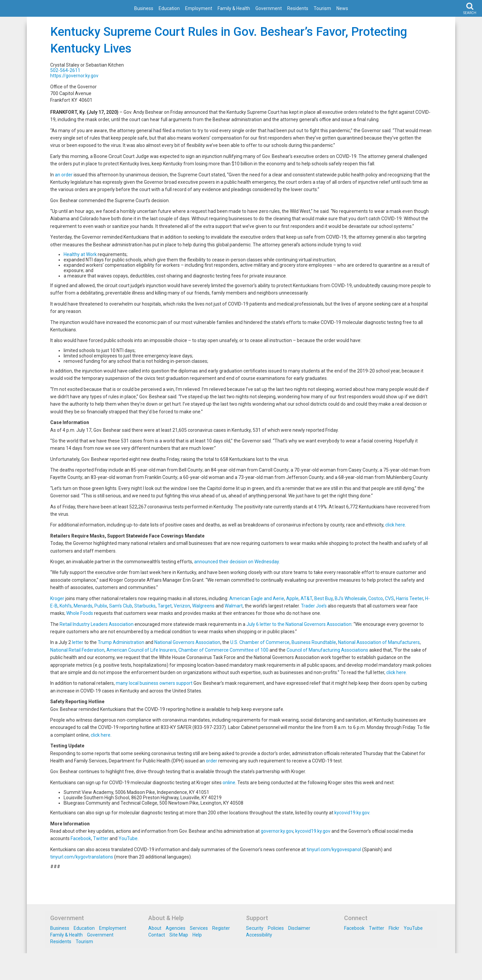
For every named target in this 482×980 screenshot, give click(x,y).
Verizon (182, 606)
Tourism (322, 8)
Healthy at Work (80, 254)
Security (255, 928)
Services (199, 928)
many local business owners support (154, 683)
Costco (376, 598)
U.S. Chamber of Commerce (260, 642)
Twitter (101, 838)
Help (197, 935)
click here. (397, 672)
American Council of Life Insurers (141, 650)
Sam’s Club (121, 606)
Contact (157, 935)
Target (165, 606)
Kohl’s (66, 606)
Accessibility (259, 935)
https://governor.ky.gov (74, 76)
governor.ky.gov (277, 831)
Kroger (57, 598)
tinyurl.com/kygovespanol (334, 849)
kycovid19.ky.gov (352, 813)
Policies (276, 928)
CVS (389, 598)
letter (78, 642)
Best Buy (324, 598)
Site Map (179, 935)
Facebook (81, 838)
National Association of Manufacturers (379, 642)
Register (221, 928)
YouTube (128, 838)
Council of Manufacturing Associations (327, 650)
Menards (83, 606)
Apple (292, 598)
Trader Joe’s (314, 606)
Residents (298, 8)
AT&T (306, 598)
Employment (199, 8)
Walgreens (203, 606)
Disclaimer (299, 928)
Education (169, 8)
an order (64, 175)
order (212, 761)
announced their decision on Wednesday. (237, 562)
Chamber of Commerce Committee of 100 (223, 650)
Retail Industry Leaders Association (97, 624)
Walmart (234, 606)
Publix (101, 606)
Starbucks (145, 606)
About (155, 928)
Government (269, 8)
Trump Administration (121, 642)
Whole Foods (80, 613)
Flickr (394, 928)
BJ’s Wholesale (350, 598)
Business (144, 8)
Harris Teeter (410, 598)
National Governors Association (187, 642)
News (342, 8)
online (229, 783)
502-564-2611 (65, 70)
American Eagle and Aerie (257, 598)
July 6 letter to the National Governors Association (299, 624)
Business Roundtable (314, 642)
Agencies (176, 928)
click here (395, 525)
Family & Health (234, 8)
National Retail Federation (77, 650)
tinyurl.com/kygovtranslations (82, 857)
